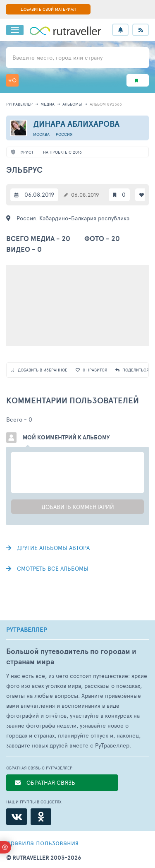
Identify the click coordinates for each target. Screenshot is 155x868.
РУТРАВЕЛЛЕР (27, 630)
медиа (48, 104)
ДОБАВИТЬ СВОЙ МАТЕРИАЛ (48, 9)
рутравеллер (19, 104)
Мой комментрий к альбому (66, 437)
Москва (41, 134)
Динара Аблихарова (76, 124)
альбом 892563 (106, 104)
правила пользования (42, 842)
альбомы (72, 104)
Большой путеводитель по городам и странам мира (71, 656)
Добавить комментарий (78, 507)
